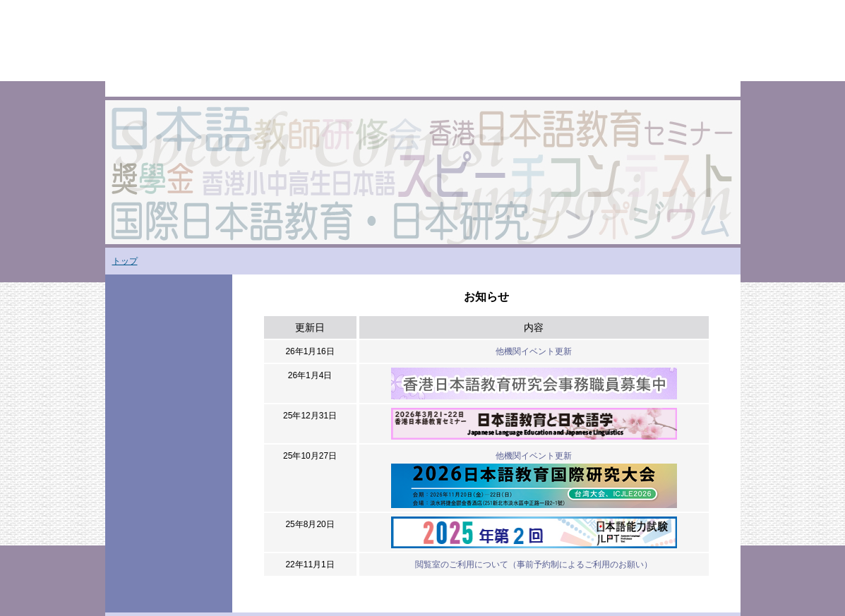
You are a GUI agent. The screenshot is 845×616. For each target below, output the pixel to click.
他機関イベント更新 (534, 351)
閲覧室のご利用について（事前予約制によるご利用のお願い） (534, 564)
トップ (125, 261)
